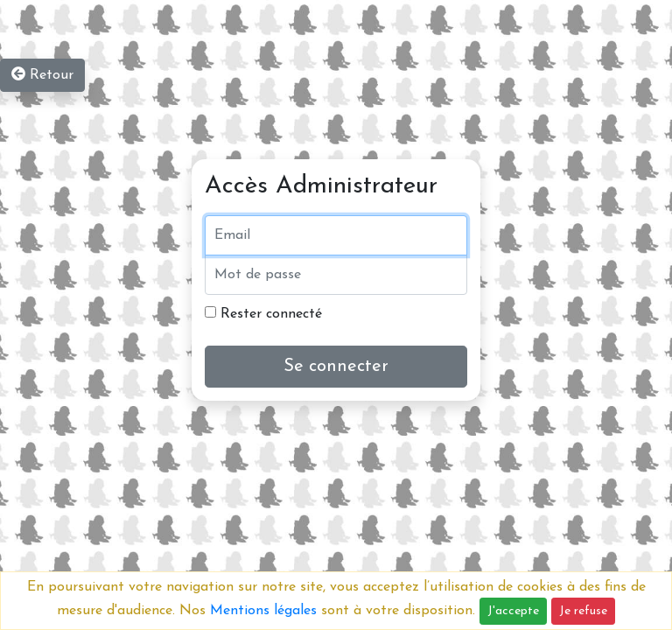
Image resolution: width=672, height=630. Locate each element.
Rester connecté (263, 314)
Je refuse (583, 611)
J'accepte (513, 611)
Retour (42, 74)
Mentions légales (263, 611)
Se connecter (336, 367)
